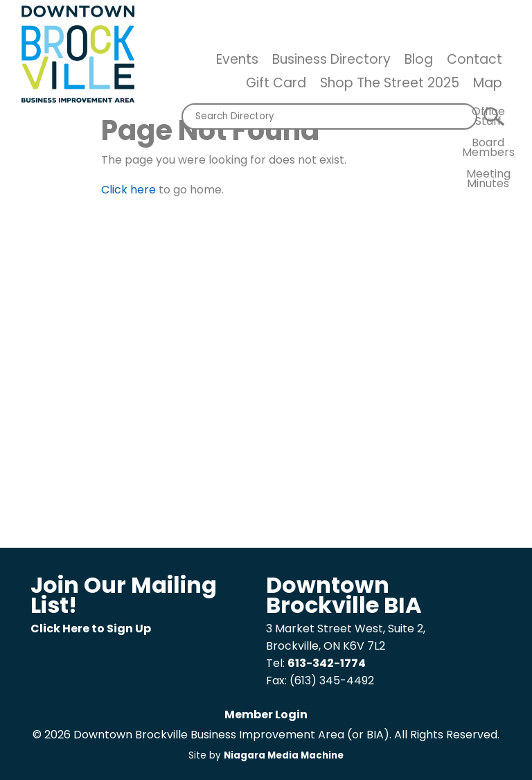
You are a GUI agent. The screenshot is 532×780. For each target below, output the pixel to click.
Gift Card (276, 83)
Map (488, 83)
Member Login (266, 714)
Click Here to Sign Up (91, 629)
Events (237, 59)
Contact (475, 59)
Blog (419, 59)
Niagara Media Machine (284, 755)
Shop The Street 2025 (390, 83)
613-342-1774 (327, 663)
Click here (128, 190)
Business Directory (331, 59)
